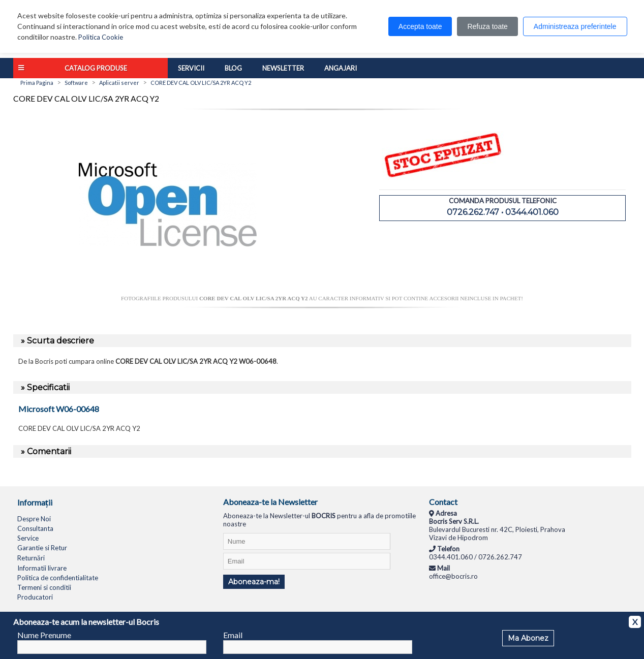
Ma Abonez (528, 638)
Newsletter (283, 68)
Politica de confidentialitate (58, 578)
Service (28, 538)
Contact (443, 502)
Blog (233, 68)
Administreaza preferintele (575, 26)
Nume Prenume (44, 635)
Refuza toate (487, 26)
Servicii (191, 68)
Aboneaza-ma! (254, 582)
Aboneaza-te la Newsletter (270, 502)
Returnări (31, 558)
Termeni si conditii (44, 587)
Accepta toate (420, 26)
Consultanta (35, 528)
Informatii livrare (42, 568)
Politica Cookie (101, 37)
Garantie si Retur (42, 548)
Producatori (35, 597)
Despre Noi (34, 519)
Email (233, 635)
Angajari (341, 68)
